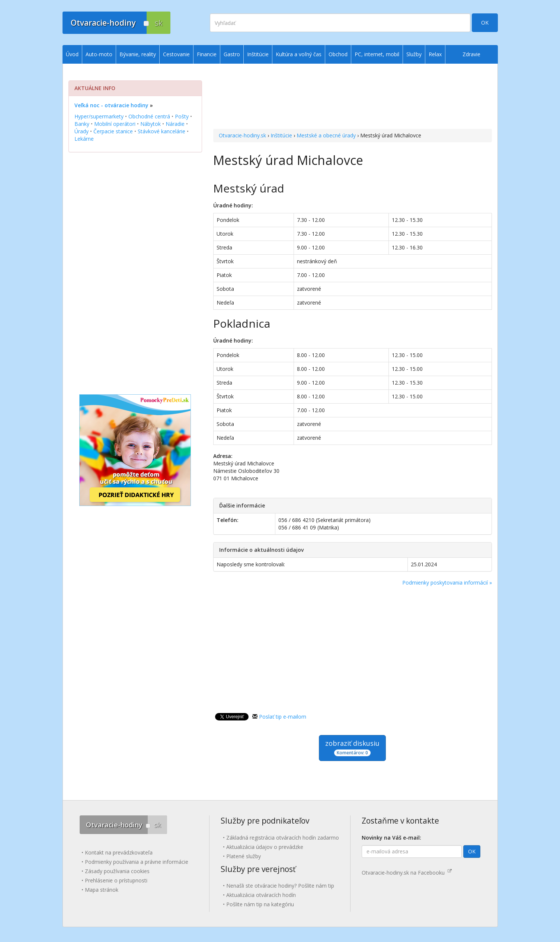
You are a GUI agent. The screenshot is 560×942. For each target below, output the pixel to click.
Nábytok (151, 124)
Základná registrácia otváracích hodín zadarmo (283, 838)
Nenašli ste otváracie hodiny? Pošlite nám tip (280, 886)
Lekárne (84, 139)
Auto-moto (99, 54)
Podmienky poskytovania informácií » (447, 583)
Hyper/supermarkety (99, 116)
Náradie (175, 124)
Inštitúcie (281, 135)
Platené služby (244, 856)
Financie (207, 54)
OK (485, 23)
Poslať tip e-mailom (283, 717)
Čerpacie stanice (113, 131)
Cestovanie (176, 54)
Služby (414, 54)
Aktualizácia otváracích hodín (261, 895)
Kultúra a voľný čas (299, 54)
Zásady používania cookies (117, 871)
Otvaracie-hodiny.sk (242, 135)
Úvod (72, 54)
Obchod (338, 54)
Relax (435, 54)
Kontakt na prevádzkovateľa (119, 852)
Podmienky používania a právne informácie (137, 862)
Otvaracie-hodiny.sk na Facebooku (407, 873)
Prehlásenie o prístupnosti (116, 880)
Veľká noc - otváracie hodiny (111, 105)
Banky (82, 124)
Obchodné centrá (149, 116)
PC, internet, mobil (377, 54)
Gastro (232, 54)
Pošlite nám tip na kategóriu (260, 904)
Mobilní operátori (115, 124)
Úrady (81, 131)
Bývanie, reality (138, 54)
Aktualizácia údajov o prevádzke (265, 847)
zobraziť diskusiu (352, 747)
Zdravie (471, 54)
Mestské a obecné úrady (326, 135)
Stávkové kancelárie (161, 131)
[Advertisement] (353, 97)
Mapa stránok (102, 890)
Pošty (182, 116)
